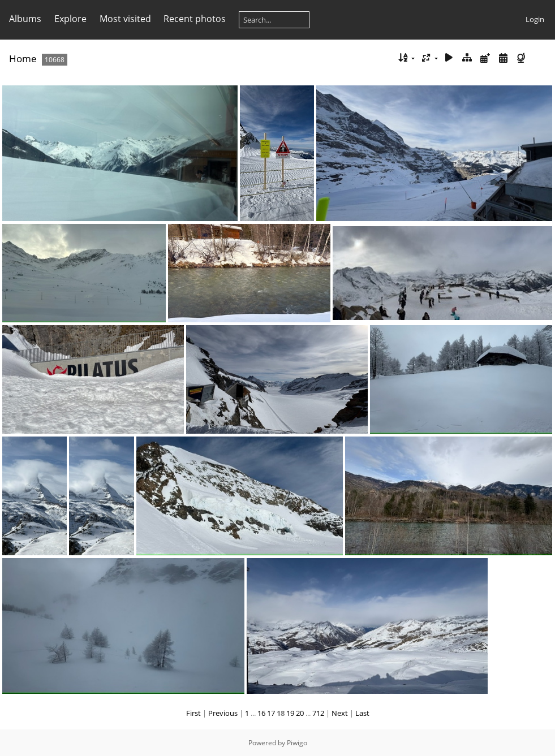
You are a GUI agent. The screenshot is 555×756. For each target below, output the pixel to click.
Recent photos (195, 19)
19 (290, 713)
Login (535, 19)
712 (318, 713)
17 (271, 713)
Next (340, 713)
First (193, 713)
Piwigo (297, 743)
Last (362, 713)
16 (261, 713)
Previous (223, 713)
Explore (70, 19)
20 (300, 713)
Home (23, 59)
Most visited (125, 19)
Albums (25, 19)
